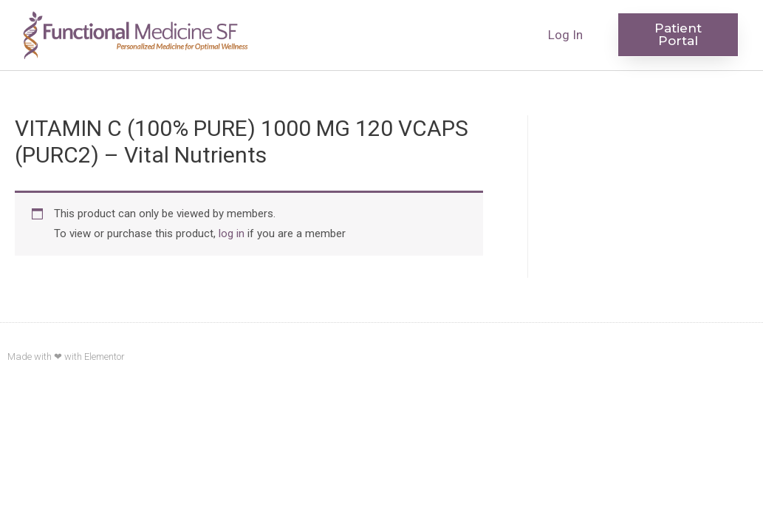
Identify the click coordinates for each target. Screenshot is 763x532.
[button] (678, 35)
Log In (565, 35)
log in (232, 233)
